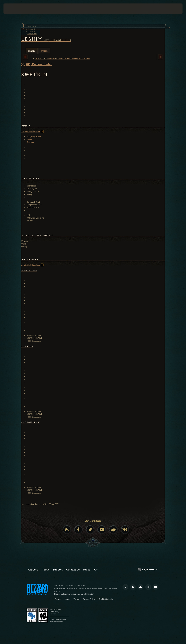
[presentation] (12, 9)
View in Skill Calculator (32, 132)
